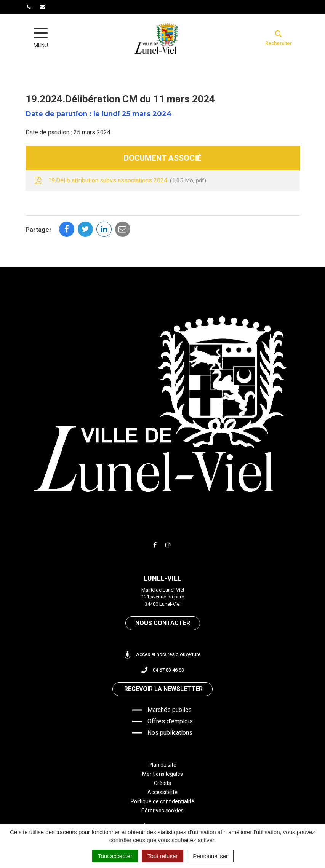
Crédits (162, 783)
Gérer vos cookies (162, 811)
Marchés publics (170, 710)
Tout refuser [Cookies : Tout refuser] (162, 856)
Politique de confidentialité (162, 801)
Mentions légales (162, 774)
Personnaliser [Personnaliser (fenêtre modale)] (210, 856)
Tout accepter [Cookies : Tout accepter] (115, 856)
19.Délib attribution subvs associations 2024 (120, 181)
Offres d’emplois (170, 721)
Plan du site (162, 765)
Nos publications (170, 733)
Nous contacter (163, 623)
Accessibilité (162, 792)
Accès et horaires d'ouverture (162, 655)
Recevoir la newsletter (163, 689)
